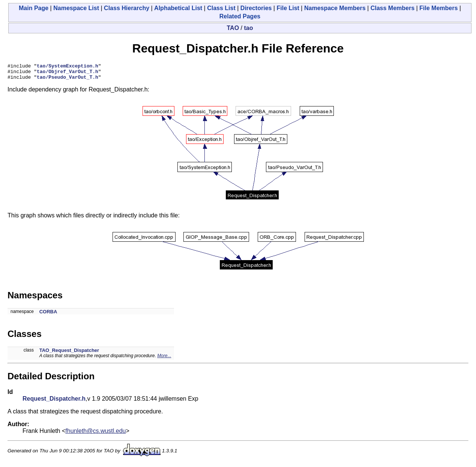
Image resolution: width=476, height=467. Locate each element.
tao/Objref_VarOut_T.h (68, 73)
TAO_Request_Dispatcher (69, 354)
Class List (221, 8)
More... (164, 359)
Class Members (393, 8)
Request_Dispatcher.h (54, 402)
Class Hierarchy (127, 8)
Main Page (34, 8)
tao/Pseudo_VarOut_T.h (68, 80)
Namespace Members (335, 8)
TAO (233, 28)
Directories (256, 8)
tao (248, 28)
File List (288, 8)
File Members (438, 8)
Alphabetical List (178, 8)
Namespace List (76, 8)
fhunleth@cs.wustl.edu (95, 434)
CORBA (48, 315)
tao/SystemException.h (68, 67)
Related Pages (240, 16)
